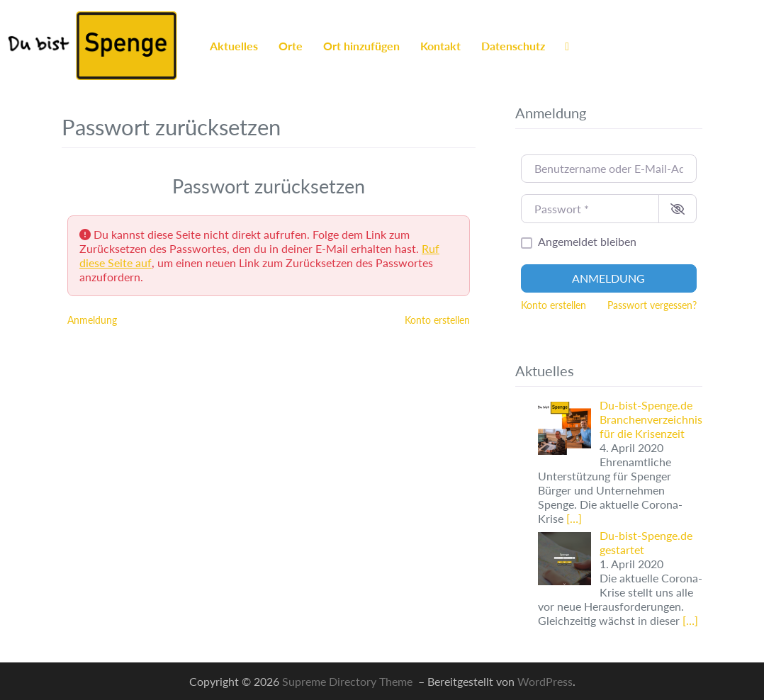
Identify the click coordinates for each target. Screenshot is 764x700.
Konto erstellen (437, 320)
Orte (291, 46)
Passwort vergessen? (652, 305)
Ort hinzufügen (361, 46)
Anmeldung (92, 320)
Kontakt (440, 46)
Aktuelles (234, 46)
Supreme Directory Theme (349, 681)
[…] (574, 518)
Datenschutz (513, 46)
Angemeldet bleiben (587, 241)
